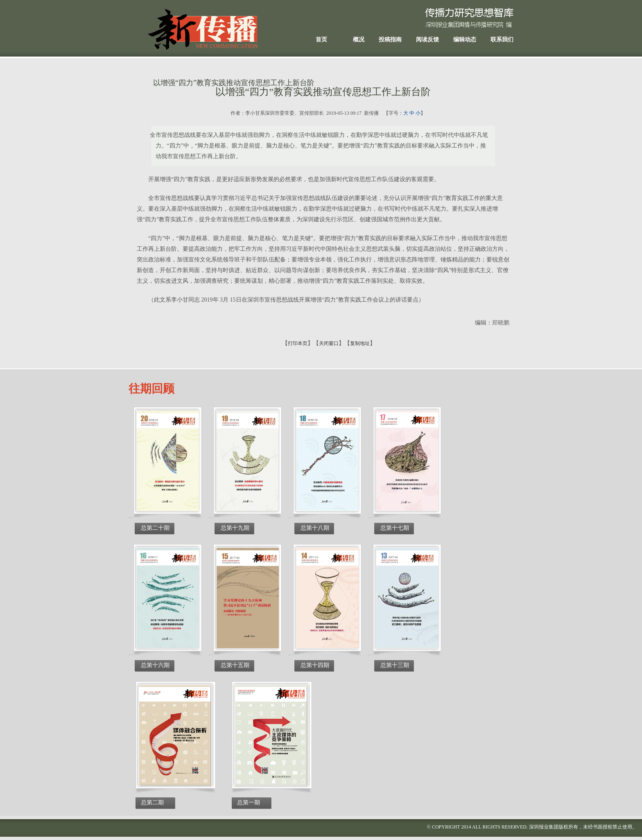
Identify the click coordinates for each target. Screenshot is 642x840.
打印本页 (298, 343)
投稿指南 (390, 40)
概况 (359, 40)
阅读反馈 (427, 40)
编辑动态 (465, 40)
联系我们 (502, 40)
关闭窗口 (329, 343)
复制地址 (360, 343)
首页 (321, 40)
